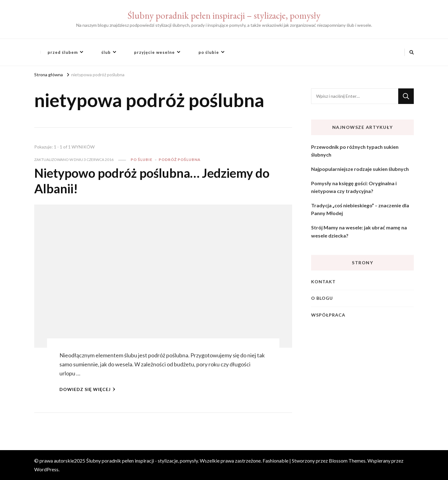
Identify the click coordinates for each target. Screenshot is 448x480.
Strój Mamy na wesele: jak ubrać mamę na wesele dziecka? (359, 231)
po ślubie (209, 52)
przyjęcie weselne (154, 52)
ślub (106, 52)
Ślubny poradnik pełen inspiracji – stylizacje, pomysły (224, 15)
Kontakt (323, 282)
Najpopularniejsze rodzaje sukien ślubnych (360, 169)
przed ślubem (63, 52)
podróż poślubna (180, 160)
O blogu (322, 298)
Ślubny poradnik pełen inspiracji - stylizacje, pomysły (142, 461)
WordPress (46, 469)
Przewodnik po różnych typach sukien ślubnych (355, 151)
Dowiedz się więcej (87, 389)
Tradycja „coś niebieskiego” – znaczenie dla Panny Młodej (360, 209)
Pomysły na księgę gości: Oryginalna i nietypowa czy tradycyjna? (354, 187)
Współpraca (328, 315)
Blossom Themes (347, 461)
